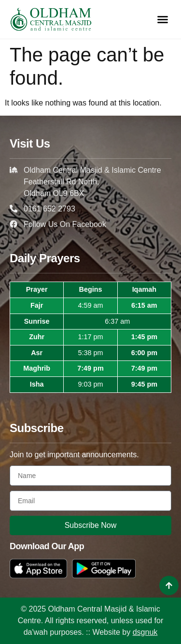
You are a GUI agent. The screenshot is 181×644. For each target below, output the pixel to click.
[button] (163, 19)
